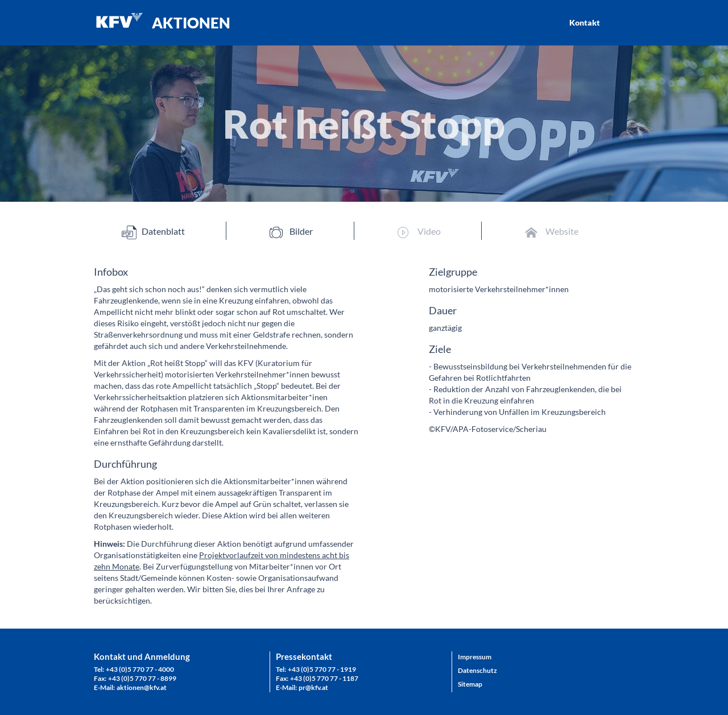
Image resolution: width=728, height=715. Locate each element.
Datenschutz (477, 670)
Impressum (475, 657)
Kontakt (585, 22)
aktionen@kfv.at (142, 687)
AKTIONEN (191, 23)
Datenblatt (153, 232)
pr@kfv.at (313, 687)
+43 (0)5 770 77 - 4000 (140, 669)
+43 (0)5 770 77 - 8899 (142, 678)
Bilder (291, 232)
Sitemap (470, 684)
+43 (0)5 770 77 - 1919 (322, 669)
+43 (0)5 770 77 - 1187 (324, 678)
